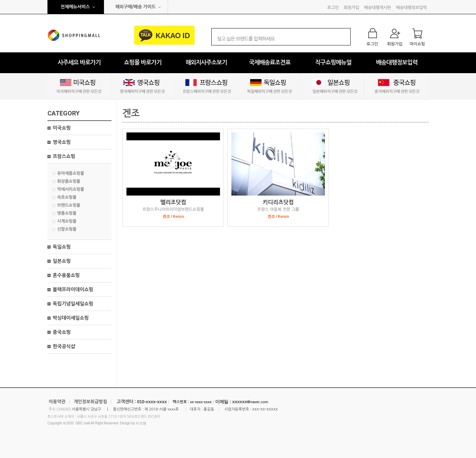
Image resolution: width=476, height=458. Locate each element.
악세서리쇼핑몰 (71, 189)
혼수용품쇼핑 (66, 275)
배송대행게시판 (378, 8)
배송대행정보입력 (411, 8)
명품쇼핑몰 (67, 213)
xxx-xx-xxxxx (265, 409)
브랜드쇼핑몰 (69, 205)
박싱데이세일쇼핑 (71, 318)
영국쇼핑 (62, 142)
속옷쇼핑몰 (67, 197)
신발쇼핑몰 (67, 229)
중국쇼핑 (62, 332)
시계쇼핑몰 (67, 221)
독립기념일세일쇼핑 (73, 304)
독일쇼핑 (62, 247)
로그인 (333, 8)
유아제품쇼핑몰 (71, 173)
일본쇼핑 (62, 261)
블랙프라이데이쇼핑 (73, 290)
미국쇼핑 (62, 128)
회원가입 (351, 8)
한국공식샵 (64, 346)
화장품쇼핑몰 (69, 181)
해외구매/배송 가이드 (136, 7)
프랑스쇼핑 (64, 156)
